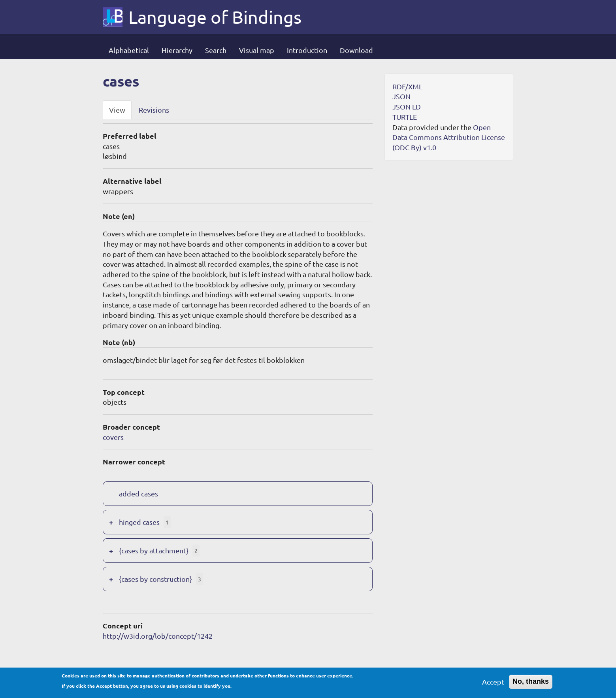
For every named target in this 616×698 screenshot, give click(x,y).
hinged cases (139, 522)
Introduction (307, 50)
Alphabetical (129, 50)
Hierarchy (177, 50)
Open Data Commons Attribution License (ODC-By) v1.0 (449, 137)
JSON (401, 96)
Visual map (257, 50)
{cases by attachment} (154, 550)
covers (113, 437)
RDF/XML (407, 86)
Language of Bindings (215, 17)
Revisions (154, 110)
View (117, 110)
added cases (138, 493)
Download (356, 50)
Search (216, 50)
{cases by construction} (155, 579)
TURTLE (405, 117)
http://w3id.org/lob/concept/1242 (158, 636)
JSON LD (407, 107)
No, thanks (531, 684)
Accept (493, 684)
